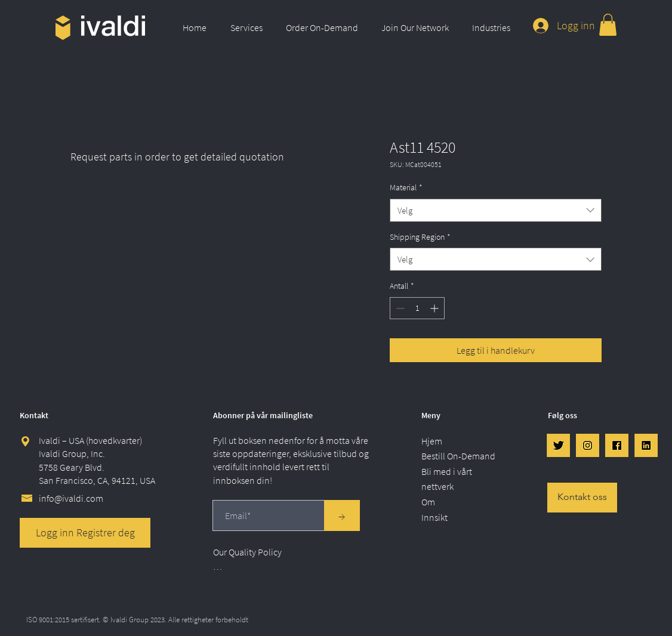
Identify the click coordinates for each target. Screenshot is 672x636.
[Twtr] (558, 445)
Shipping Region (420, 237)
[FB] (617, 445)
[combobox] (496, 210)
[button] (249, 27)
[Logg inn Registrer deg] (85, 533)
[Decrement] (399, 308)
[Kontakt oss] (582, 498)
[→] (342, 515)
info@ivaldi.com (71, 498)
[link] (608, 25)
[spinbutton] (417, 308)
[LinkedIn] (646, 445)
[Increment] (435, 308)
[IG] (588, 445)
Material (406, 187)
